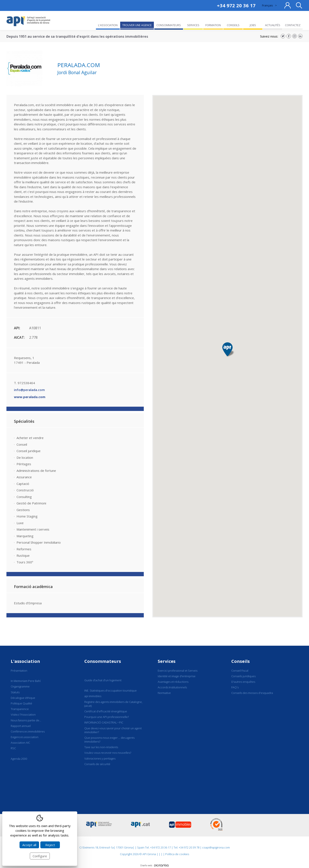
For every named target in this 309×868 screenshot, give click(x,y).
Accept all (29, 845)
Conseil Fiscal (240, 671)
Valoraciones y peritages (100, 758)
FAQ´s (235, 687)
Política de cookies (177, 854)
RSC (13, 748)
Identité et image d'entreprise (177, 676)
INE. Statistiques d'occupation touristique (111, 690)
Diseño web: (154, 865)
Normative (164, 693)
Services (167, 661)
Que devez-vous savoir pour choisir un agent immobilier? (113, 730)
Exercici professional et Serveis (178, 671)
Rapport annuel (21, 726)
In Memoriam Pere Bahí (26, 681)
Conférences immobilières (28, 731)
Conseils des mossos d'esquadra (252, 693)
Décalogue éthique (23, 698)
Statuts (15, 692)
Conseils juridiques (243, 676)
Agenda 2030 (19, 759)
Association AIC (20, 743)
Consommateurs (103, 661)
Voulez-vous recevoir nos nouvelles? (108, 753)
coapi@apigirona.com (216, 847)
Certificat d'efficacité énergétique (106, 711)
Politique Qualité (21, 703)
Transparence (20, 709)
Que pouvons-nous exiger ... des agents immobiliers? (109, 740)
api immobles (93, 696)
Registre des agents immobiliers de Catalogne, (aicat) (113, 704)
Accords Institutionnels (172, 687)
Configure (40, 856)
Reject (50, 845)
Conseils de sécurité (97, 764)
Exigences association (25, 737)
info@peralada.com (29, 390)
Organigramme (20, 686)
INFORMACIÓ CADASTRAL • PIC (104, 722)
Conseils (241, 661)
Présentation (19, 671)
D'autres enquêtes (243, 682)
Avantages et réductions (173, 682)
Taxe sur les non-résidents (101, 747)
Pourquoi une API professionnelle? (107, 717)
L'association (25, 661)
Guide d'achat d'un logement (103, 680)
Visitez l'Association (23, 715)
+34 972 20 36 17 (236, 5)
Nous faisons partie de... (26, 720)
